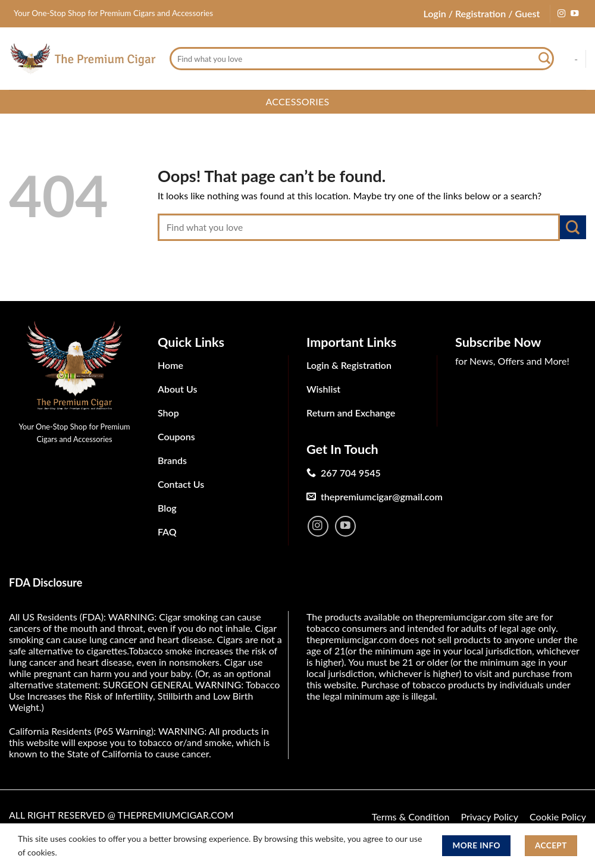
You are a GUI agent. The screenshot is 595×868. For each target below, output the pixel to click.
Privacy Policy (489, 817)
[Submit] (544, 59)
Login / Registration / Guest (481, 13)
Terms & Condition (411, 817)
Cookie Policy (558, 817)
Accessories (297, 101)
